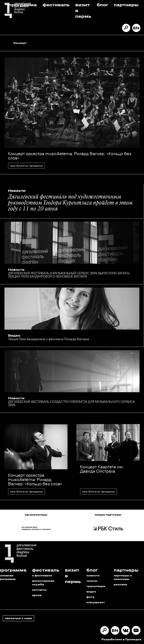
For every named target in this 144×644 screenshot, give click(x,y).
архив (37, 595)
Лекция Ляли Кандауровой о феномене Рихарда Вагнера (48, 339)
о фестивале (42, 575)
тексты (92, 581)
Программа (23, 5)
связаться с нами (18, 618)
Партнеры (126, 5)
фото (90, 597)
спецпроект (96, 602)
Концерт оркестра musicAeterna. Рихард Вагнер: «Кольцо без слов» (70, 156)
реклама (120, 584)
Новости (17, 191)
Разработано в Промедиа (121, 639)
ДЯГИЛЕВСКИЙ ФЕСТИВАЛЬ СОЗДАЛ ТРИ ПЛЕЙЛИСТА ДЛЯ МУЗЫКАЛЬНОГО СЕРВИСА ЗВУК (71, 403)
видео (91, 591)
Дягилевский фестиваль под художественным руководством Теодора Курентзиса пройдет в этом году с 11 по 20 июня (70, 203)
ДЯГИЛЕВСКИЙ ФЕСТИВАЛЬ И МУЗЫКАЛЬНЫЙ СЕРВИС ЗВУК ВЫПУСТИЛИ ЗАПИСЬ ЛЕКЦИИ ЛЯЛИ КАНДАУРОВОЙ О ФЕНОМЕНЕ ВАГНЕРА (69, 275)
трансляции (96, 586)
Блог (102, 5)
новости (93, 575)
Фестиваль (56, 5)
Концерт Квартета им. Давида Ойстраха (102, 469)
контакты (39, 590)
